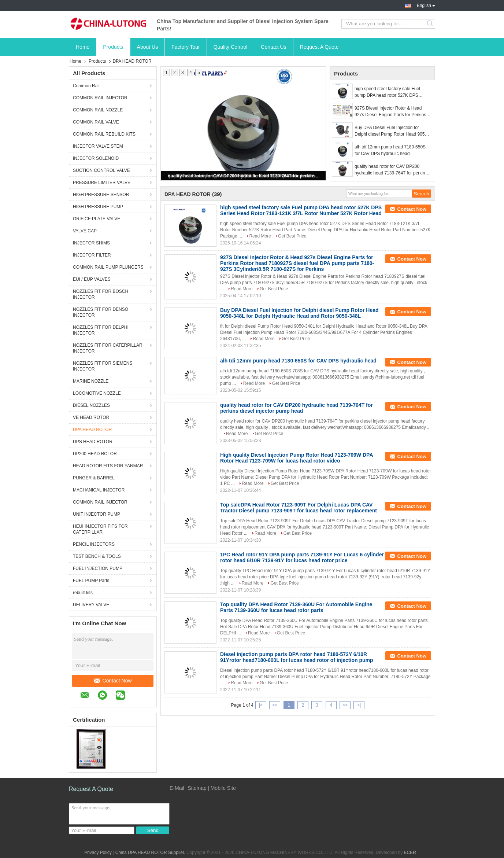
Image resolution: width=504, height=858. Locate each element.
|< (261, 705)
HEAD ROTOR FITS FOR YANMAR (108, 466)
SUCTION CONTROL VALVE (101, 170)
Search (431, 24)
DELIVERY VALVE (91, 605)
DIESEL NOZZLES (91, 405)
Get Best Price (292, 236)
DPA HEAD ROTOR (92, 430)
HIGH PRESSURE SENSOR (101, 195)
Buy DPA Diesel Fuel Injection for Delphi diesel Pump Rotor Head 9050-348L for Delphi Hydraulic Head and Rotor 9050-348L (392, 131)
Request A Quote (319, 47)
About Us (148, 47)
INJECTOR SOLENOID (96, 158)
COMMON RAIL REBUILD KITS (104, 134)
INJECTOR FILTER (92, 255)
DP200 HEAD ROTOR (95, 454)
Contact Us (273, 47)
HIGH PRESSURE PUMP (98, 207)
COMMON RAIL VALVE (96, 122)
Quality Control (231, 47)
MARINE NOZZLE (91, 381)
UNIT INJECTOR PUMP (97, 514)
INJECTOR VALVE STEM (98, 146)
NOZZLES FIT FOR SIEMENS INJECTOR (103, 366)
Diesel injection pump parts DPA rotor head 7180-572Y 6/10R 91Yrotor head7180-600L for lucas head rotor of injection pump (297, 657)
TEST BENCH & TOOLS (97, 556)
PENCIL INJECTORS (94, 544)
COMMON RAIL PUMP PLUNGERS (108, 267)
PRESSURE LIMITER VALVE (102, 183)
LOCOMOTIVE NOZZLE (97, 393)
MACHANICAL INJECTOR (99, 490)
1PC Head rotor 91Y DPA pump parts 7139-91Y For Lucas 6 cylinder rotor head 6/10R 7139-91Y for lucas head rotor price (302, 557)
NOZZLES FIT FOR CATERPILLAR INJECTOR (108, 348)
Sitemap (197, 788)
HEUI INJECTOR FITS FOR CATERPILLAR (100, 529)
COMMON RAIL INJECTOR (100, 98)
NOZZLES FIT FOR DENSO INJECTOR (101, 312)
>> (345, 705)
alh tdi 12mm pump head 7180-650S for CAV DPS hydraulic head (390, 150)
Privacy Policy (98, 853)
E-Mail (177, 788)
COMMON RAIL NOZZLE (98, 110)
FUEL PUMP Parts (91, 581)
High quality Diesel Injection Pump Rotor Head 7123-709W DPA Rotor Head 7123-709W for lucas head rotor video (297, 458)
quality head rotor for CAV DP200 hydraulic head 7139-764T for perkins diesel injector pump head (244, 176)
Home (83, 47)
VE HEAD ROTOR (91, 417)
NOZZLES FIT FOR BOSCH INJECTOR (101, 294)
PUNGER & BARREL (94, 478)
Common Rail (86, 86)
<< (275, 705)
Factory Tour (186, 47)
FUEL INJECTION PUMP (98, 568)
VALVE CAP (85, 231)
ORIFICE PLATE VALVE (97, 219)
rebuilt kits (83, 593)
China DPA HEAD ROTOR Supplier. (151, 853)
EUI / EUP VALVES (92, 279)
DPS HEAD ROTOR (93, 442)
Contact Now (113, 681)
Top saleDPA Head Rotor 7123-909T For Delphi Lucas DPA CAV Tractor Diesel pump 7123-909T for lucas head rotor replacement (299, 508)
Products (113, 47)
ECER (410, 853)
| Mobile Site (222, 788)
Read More (260, 236)
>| (359, 705)
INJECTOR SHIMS (91, 243)
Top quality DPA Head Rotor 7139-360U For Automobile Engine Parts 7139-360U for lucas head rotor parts (296, 607)
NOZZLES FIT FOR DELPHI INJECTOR (101, 330)
